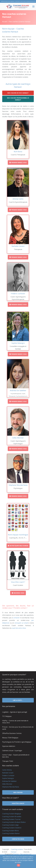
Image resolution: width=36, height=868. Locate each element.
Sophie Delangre (8, 778)
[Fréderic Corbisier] (18, 277)
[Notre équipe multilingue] (18, 518)
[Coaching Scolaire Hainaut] (18, 6)
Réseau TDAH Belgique (10, 738)
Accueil (5, 22)
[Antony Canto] (18, 182)
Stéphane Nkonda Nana (11, 787)
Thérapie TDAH (8, 761)
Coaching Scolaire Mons (10, 831)
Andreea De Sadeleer (9, 781)
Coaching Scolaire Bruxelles (12, 817)
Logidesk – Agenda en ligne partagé (15, 712)
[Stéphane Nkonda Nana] (18, 468)
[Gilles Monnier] (18, 421)
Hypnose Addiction (9, 746)
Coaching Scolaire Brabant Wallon (14, 822)
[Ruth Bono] (18, 135)
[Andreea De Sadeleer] (18, 374)
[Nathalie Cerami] (18, 230)
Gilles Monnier (7, 784)
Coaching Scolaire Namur (11, 833)
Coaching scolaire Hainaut (17, 851)
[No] (34, 861)
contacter (17, 618)
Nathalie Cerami (8, 773)
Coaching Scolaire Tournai (11, 819)
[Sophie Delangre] (18, 326)
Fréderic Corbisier (8, 776)
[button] (33, 6)
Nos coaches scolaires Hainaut (20, 22)
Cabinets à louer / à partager (12, 751)
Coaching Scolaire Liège (10, 825)
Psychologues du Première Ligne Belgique (17, 742)
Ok (18, 865)
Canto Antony (7, 770)
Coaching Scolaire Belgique (12, 814)
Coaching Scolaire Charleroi (12, 828)
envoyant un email (21, 623)
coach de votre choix (19, 628)
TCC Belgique (7, 716)
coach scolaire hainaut (10, 644)
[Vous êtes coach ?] (18, 565)
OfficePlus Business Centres (12, 733)
